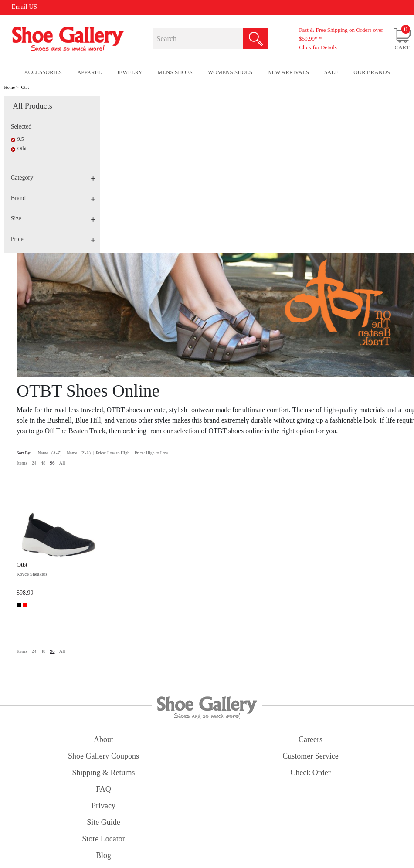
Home (10, 87)
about (103, 739)
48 (43, 463)
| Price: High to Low (150, 453)
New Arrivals (288, 72)
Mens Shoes (175, 72)
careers (310, 739)
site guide (103, 822)
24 (34, 463)
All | (63, 463)
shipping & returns (103, 773)
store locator (103, 839)
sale (331, 72)
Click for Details (318, 47)
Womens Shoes (230, 72)
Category (53, 178)
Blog (103, 855)
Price (53, 239)
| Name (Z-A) (77, 453)
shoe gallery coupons (103, 756)
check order (310, 773)
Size (53, 219)
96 (52, 463)
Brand (53, 198)
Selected (21, 127)
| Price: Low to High (111, 453)
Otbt (25, 87)
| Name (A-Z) (48, 453)
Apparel (90, 72)
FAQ (103, 789)
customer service (310, 756)
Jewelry (130, 72)
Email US (25, 7)
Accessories (43, 72)
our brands (372, 72)
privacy (103, 806)
